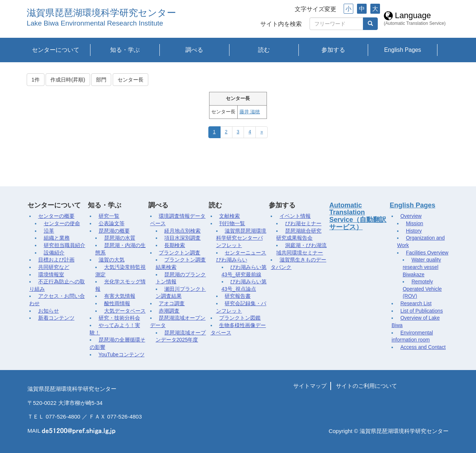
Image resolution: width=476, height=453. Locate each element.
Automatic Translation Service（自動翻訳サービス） (358, 216)
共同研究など (54, 267)
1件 (36, 80)
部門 (101, 80)
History (414, 231)
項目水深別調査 (182, 238)
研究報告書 (238, 296)
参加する (333, 50)
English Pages (403, 50)
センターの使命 (62, 224)
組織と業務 (57, 238)
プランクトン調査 (179, 253)
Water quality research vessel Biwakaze (422, 267)
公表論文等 (112, 224)
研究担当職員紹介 (65, 245)
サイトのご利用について (366, 386)
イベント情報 (295, 216)
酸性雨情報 (117, 304)
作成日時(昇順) (68, 80)
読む (264, 50)
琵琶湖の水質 (120, 238)
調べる (194, 50)
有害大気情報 (120, 296)
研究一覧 (109, 216)
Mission (415, 224)
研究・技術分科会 (119, 318)
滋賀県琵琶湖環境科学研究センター (101, 13)
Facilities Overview (427, 253)
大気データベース (125, 311)
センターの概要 (56, 216)
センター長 (130, 80)
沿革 (49, 231)
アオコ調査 (172, 304)
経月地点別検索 (182, 231)
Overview (411, 216)
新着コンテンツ (56, 318)
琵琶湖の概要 (114, 231)
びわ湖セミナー (303, 224)
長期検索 (175, 245)
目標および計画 (56, 260)
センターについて (56, 50)
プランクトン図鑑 (240, 318)
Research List (416, 304)
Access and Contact (423, 347)
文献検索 (229, 216)
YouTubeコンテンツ (122, 355)
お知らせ (49, 311)
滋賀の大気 (112, 260)
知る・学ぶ (125, 50)
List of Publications (422, 311)
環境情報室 (51, 275)
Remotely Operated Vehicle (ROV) (422, 289)
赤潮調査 (169, 311)
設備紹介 (54, 253)
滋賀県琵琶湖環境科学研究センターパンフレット (241, 238)
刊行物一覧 (232, 224)
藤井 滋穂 (250, 112)
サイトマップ (310, 386)
